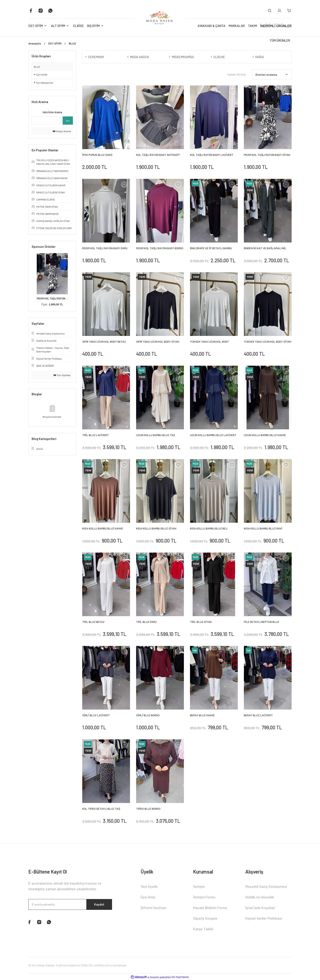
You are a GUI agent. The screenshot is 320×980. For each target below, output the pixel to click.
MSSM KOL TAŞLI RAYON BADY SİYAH (267, 155)
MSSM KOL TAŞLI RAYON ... (52, 298)
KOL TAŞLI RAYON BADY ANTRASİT (158, 155)
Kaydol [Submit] (98, 905)
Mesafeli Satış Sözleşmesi (266, 886)
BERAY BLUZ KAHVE (202, 715)
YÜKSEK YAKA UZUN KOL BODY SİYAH (268, 342)
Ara (68, 121)
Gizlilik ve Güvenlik (260, 897)
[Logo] (160, 18)
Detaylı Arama (62, 131)
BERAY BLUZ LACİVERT (258, 715)
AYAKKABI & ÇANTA (211, 26)
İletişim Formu (204, 897)
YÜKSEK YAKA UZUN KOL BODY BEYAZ (209, 342)
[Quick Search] (46, 120)
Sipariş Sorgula (205, 918)
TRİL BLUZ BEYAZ (93, 622)
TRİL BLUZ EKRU (146, 622)
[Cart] (289, 11)
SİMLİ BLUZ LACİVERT (96, 715)
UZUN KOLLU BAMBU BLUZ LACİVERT (213, 435)
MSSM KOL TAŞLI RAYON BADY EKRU (105, 248)
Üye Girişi (148, 897)
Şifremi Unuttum (153, 908)
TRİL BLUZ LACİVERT (96, 435)
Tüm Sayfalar (62, 375)
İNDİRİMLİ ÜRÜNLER (276, 26)
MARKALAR (237, 26)
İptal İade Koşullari (260, 908)
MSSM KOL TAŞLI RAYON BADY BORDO (160, 248)
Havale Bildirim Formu (210, 908)
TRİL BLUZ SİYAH (201, 622)
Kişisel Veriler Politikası (264, 918)
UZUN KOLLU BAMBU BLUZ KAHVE (265, 435)
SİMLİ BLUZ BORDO (148, 715)
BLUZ (37, 67)
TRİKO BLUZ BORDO (148, 809)
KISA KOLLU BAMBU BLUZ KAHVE (103, 528)
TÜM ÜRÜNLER (280, 40)
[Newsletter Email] (70, 905)
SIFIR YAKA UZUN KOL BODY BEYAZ (104, 342)
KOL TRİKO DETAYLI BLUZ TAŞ (101, 809)
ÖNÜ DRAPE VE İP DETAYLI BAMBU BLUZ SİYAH (211, 248)
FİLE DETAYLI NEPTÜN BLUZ (262, 622)
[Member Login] (279, 11)
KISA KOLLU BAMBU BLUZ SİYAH (156, 528)
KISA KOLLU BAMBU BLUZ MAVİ (263, 528)
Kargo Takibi (203, 929)
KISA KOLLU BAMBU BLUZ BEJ (209, 528)
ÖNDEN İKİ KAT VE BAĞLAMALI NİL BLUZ (265, 248)
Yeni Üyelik (149, 886)
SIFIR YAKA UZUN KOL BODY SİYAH (158, 342)
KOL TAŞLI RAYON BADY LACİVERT (212, 155)
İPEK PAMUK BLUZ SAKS (97, 155)
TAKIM (252, 26)
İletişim (199, 886)
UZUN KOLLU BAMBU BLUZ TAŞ (156, 435)
